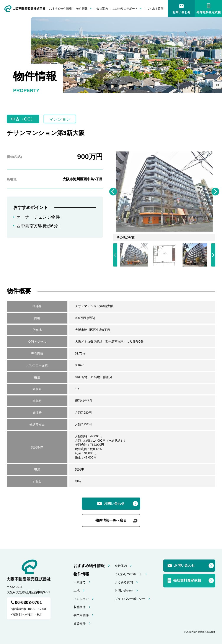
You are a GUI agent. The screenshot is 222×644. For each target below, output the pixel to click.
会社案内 (102, 9)
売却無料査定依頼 (209, 12)
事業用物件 (81, 615)
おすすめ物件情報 (60, 9)
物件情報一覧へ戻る (111, 520)
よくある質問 (155, 9)
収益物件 (80, 607)
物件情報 (82, 9)
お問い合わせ (181, 12)
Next (215, 192)
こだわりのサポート (125, 9)
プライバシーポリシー (130, 599)
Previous (113, 192)
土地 (77, 590)
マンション (81, 599)
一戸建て (80, 582)
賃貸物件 (80, 623)
